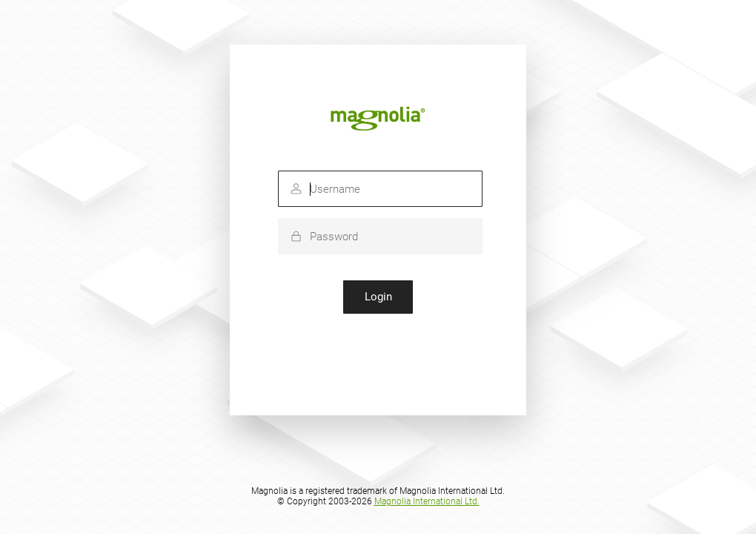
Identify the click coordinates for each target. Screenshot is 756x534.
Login (378, 297)
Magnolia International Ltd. (427, 501)
